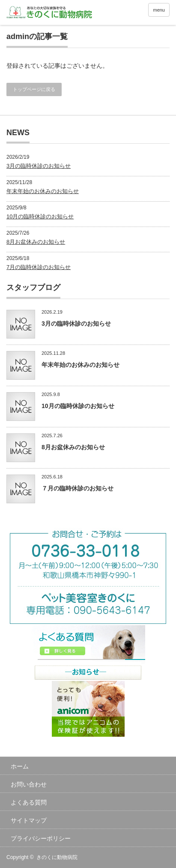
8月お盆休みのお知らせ (36, 242)
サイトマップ (29, 820)
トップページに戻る (34, 89)
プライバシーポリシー (41, 838)
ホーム (20, 766)
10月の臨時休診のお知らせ (40, 216)
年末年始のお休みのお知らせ (43, 191)
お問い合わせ (29, 784)
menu (159, 10)
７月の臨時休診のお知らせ (78, 488)
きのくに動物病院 (57, 857)
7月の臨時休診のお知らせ (39, 267)
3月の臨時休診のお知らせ (39, 166)
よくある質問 (29, 802)
